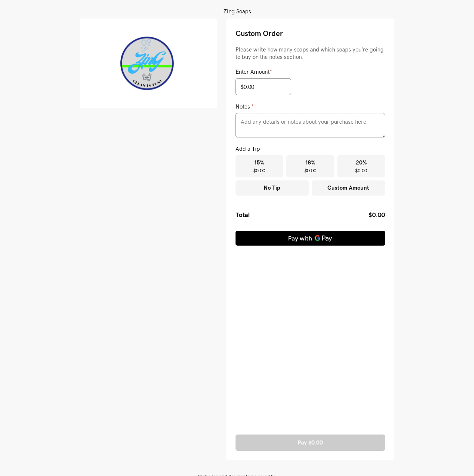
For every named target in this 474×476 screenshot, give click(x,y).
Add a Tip (248, 149)
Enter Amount (254, 71)
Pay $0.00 (310, 442)
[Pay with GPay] (310, 238)
